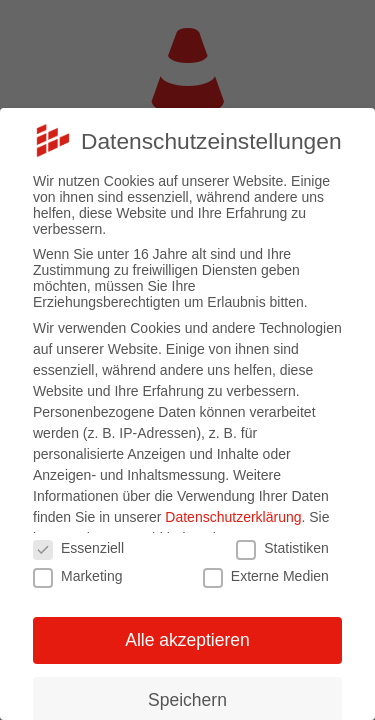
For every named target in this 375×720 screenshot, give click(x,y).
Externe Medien (266, 576)
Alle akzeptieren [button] (187, 640)
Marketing (77, 576)
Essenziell (78, 548)
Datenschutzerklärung (233, 517)
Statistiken (282, 548)
